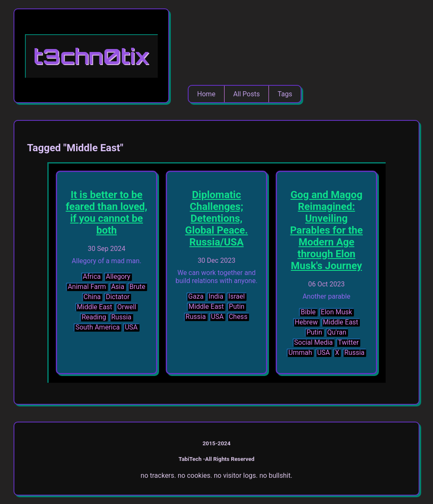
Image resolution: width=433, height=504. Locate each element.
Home (206, 94)
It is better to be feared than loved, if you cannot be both (106, 212)
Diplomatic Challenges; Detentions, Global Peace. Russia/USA (216, 218)
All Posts (246, 94)
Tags (285, 94)
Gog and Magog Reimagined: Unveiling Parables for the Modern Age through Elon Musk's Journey (326, 230)
